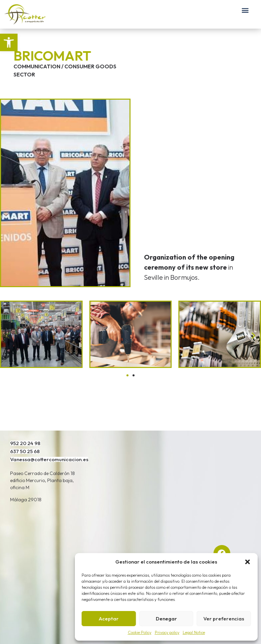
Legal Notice (194, 632)
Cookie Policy (140, 632)
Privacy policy (167, 632)
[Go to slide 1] (127, 375)
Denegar (166, 619)
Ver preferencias (224, 619)
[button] (9, 42)
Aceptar (109, 619)
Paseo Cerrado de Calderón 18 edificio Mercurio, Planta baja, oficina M (42, 480)
